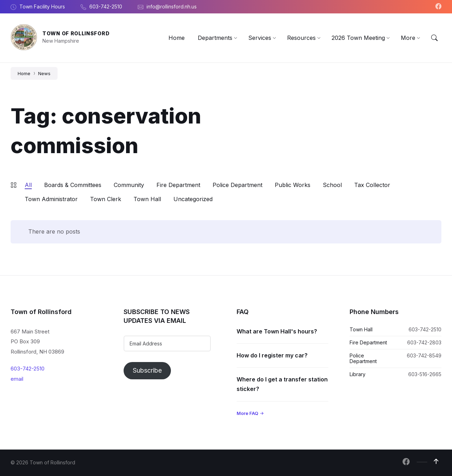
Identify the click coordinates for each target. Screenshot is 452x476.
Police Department (237, 185)
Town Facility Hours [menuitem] (42, 7)
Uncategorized (193, 199)
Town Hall (147, 199)
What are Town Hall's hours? (277, 331)
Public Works (293, 185)
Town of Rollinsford (76, 33)
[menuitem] (177, 38)
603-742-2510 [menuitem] (106, 7)
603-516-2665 (425, 374)
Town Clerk (106, 199)
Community (129, 185)
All (28, 185)
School (332, 185)
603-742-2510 (28, 369)
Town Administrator (51, 199)
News (44, 73)
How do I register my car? (272, 355)
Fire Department (178, 185)
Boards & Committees (73, 185)
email (17, 379)
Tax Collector (372, 185)
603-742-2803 (424, 342)
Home (24, 73)
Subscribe (147, 370)
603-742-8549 (424, 356)
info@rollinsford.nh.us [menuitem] (172, 7)
